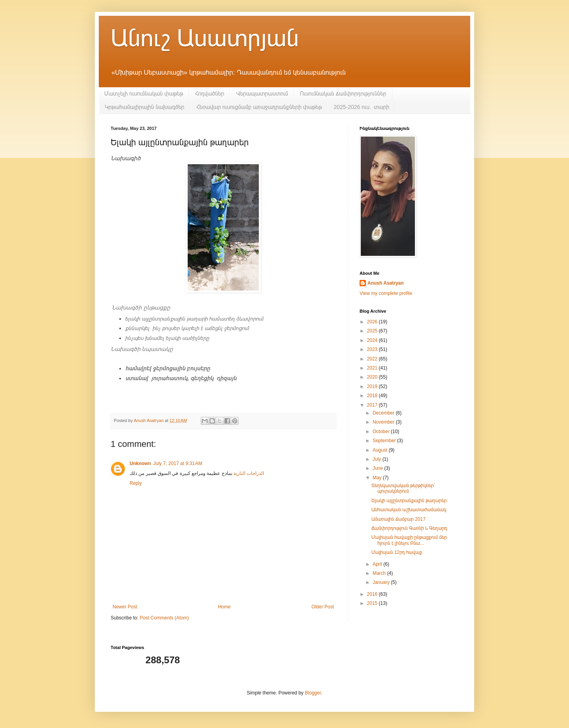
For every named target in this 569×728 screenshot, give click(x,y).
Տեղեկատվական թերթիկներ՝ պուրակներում (403, 488)
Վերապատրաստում (262, 94)
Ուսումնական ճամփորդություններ (343, 94)
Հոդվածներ (209, 94)
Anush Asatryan (386, 283)
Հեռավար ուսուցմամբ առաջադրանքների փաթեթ (259, 107)
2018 (373, 396)
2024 (373, 340)
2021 (373, 368)
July (378, 459)
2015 (373, 603)
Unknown (140, 463)
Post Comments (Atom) (164, 618)
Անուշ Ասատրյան (205, 38)
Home (224, 607)
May (378, 478)
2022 (373, 359)
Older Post (323, 607)
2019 (373, 387)
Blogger (313, 693)
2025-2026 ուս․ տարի (361, 107)
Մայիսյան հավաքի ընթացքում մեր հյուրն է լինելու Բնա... (409, 540)
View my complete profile (386, 293)
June (378, 468)
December (384, 413)
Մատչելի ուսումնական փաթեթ (144, 94)
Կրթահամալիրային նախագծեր (145, 107)
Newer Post (125, 607)
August (381, 450)
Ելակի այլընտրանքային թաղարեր (409, 501)
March (380, 573)
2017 (373, 405)
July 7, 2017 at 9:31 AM (178, 463)
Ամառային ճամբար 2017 (398, 519)
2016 (373, 594)
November (384, 422)
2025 (373, 331)
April (378, 564)
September (385, 441)
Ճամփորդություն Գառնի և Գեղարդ (409, 528)
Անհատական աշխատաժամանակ (409, 510)
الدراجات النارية (248, 473)
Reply (136, 483)
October (382, 432)
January (382, 582)
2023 (373, 349)
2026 (373, 322)
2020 (373, 377)
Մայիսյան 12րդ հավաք (397, 552)
